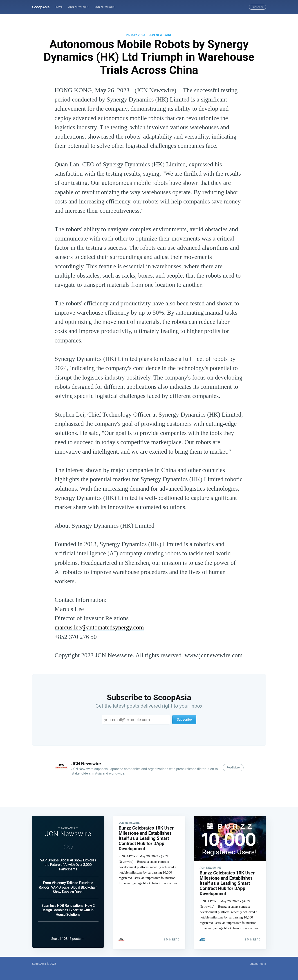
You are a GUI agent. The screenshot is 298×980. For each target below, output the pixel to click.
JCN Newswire (105, 7)
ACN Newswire (79, 7)
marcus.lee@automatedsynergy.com (99, 627)
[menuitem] (59, 7)
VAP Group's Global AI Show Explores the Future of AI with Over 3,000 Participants (68, 863)
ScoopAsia (41, 7)
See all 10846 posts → (68, 939)
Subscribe (257, 7)
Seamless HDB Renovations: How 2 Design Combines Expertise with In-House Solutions (68, 909)
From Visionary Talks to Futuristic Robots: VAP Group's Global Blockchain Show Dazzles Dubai (68, 886)
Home (59, 7)
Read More (233, 768)
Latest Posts (258, 964)
